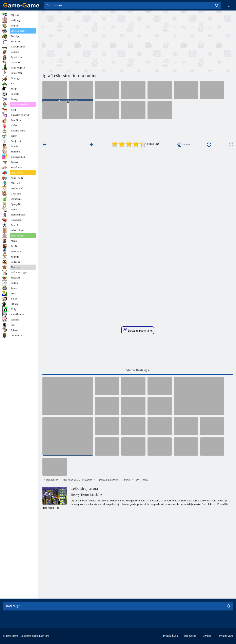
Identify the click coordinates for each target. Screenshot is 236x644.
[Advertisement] (90, 41)
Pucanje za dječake (107, 480)
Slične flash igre (138, 370)
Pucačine (87, 480)
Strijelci (126, 480)
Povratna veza (225, 636)
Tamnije (184, 145)
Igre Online (52, 480)
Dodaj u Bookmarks (138, 330)
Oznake (207, 636)
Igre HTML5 (141, 480)
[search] (217, 5)
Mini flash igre (70, 480)
